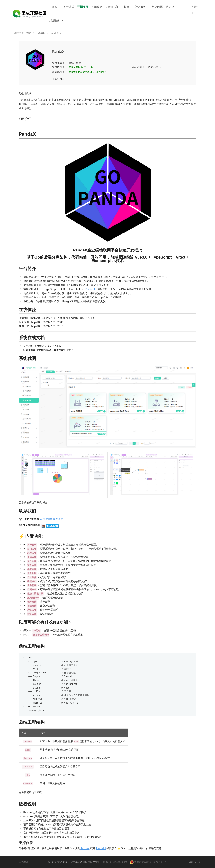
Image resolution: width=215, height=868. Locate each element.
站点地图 (22, 862)
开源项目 (83, 7)
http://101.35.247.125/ (81, 67)
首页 (55, 7)
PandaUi (101, 848)
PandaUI (90, 289)
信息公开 (173, 7)
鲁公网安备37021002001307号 (148, 862)
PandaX (85, 848)
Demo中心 (112, 7)
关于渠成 (69, 7)
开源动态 (97, 7)
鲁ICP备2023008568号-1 (116, 862)
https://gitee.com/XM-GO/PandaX (88, 72)
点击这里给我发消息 (52, 519)
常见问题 (157, 7)
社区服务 (142, 7)
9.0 (195, 862)
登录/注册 (196, 10)
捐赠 (127, 7)
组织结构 (56, 21)
